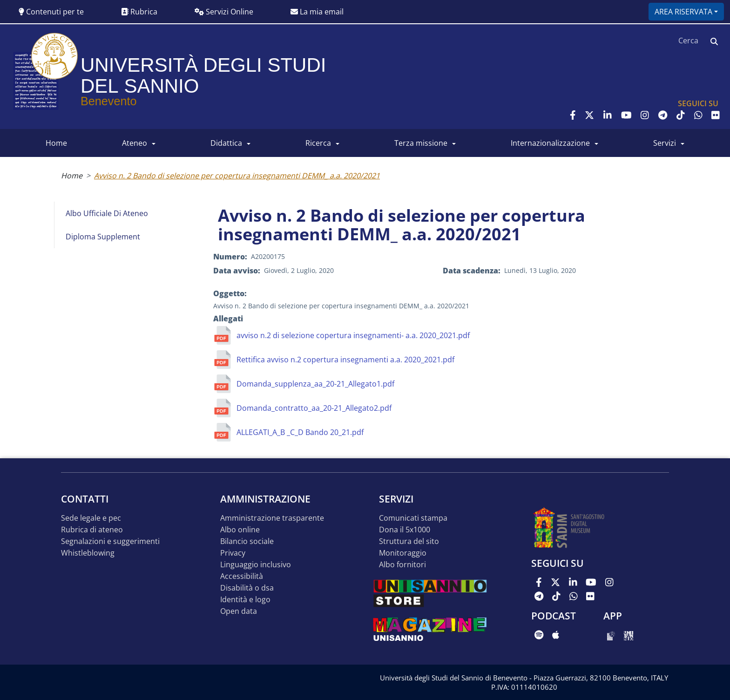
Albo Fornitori (402, 565)
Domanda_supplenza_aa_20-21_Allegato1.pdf (315, 384)
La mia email (317, 12)
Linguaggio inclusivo (256, 565)
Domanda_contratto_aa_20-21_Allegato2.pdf (314, 408)
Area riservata (683, 12)
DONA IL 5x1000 (405, 530)
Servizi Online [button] (224, 12)
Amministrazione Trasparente (272, 518)
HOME (56, 143)
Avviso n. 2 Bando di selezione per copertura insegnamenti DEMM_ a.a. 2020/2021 (237, 176)
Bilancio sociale (247, 541)
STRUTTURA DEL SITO (409, 541)
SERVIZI (665, 143)
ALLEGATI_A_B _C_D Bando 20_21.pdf (300, 432)
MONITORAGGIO (403, 553)
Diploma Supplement (103, 237)
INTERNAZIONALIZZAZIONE (550, 143)
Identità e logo (245, 600)
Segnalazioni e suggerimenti (110, 541)
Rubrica (139, 12)
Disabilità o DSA (247, 588)
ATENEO (135, 143)
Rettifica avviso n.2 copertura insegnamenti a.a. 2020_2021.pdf (345, 360)
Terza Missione (421, 143)
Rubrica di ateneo (92, 530)
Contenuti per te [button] (51, 12)
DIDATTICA (226, 143)
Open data (239, 611)
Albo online (240, 530)
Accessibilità (242, 576)
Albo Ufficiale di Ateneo (107, 213)
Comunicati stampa (413, 518)
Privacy (233, 553)
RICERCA (318, 143)
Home (72, 176)
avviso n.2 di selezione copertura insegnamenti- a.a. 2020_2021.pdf (353, 335)
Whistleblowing (88, 553)
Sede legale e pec (91, 518)
